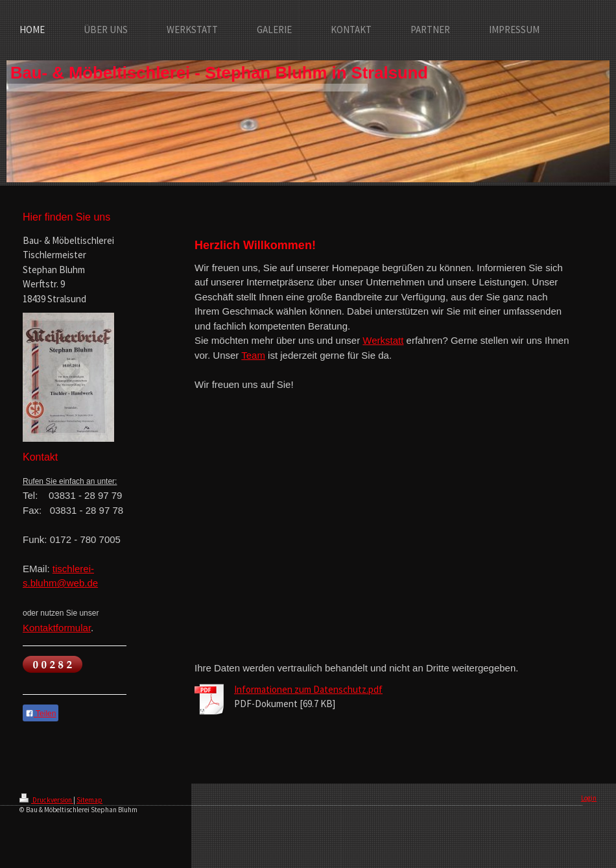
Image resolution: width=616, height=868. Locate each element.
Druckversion (46, 800)
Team (253, 355)
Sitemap (89, 800)
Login (589, 798)
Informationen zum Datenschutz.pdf (308, 689)
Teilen (41, 714)
